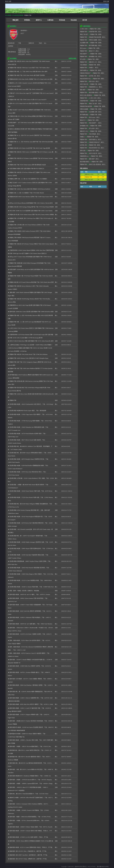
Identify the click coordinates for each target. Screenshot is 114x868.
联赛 (10, 1)
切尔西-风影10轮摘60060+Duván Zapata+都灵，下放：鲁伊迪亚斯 (28, 411)
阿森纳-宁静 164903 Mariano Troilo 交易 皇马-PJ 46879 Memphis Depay (29, 358)
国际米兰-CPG (93, 62)
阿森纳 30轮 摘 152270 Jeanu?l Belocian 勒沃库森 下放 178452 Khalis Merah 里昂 (32, 282)
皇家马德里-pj (84, 70)
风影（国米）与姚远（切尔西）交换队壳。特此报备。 (25, 591)
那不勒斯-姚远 (93, 45)
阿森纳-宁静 (13, 400)
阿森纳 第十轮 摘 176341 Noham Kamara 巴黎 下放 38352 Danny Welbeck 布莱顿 (32, 215)
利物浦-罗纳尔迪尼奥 (95, 37)
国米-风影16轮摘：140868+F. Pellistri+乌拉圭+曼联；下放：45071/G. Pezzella (31, 827)
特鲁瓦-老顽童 (93, 40)
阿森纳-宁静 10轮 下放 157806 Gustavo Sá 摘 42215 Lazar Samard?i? (28, 100)
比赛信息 (50, 20)
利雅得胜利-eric (93, 87)
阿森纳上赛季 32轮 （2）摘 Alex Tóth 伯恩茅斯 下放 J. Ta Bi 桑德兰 (28, 179)
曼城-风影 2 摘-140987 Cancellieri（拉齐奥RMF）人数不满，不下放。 (29, 855)
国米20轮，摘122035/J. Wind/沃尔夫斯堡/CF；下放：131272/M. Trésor (29, 794)
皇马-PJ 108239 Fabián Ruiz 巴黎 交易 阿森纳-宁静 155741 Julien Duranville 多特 (32, 341)
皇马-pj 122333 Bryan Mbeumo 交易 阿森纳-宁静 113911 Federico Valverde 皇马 (31, 203)
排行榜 (85, 20)
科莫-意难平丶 (84, 54)
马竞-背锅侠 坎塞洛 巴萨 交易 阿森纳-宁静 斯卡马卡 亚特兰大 (27, 169)
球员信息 (62, 20)
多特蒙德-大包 (93, 57)
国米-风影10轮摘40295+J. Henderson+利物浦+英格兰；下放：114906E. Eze (30, 776)
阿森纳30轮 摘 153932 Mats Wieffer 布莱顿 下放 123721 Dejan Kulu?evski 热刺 (31, 79)
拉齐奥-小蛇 (93, 76)
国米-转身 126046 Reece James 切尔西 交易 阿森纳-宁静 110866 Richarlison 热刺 (32, 312)
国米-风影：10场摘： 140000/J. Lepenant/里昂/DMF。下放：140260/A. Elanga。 (32, 783)
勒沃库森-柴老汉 (94, 92)
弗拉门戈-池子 (84, 34)
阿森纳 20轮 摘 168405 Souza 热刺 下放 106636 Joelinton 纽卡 (26, 89)
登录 (105, 1)
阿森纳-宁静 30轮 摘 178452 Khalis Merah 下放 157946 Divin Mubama (29, 354)
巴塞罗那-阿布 (93, 32)
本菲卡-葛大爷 (84, 84)
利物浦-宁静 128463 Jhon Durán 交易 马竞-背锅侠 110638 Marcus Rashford (30, 189)
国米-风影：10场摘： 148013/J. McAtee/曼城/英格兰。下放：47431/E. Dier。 (31, 746)
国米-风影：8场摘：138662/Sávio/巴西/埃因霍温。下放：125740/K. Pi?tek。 (31, 817)
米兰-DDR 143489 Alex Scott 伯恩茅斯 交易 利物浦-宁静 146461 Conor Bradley (31, 211)
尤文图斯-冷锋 (84, 43)
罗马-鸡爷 (83, 59)
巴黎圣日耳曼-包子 (85, 73)
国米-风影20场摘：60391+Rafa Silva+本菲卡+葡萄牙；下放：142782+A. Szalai (31, 704)
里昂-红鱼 (92, 81)
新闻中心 (39, 20)
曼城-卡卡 (92, 51)
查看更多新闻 (72, 58)
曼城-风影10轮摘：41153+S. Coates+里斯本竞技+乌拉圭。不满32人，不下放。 (31, 847)
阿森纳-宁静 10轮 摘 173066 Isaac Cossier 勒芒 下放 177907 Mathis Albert (29, 68)
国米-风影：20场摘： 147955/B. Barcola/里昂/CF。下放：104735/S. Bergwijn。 (31, 780)
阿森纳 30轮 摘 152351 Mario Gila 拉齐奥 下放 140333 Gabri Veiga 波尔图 (30, 148)
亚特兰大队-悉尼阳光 (86, 95)
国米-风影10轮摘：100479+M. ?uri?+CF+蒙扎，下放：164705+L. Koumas (30, 594)
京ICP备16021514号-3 (103, 867)
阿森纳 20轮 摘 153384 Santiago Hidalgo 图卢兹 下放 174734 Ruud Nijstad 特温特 (32, 207)
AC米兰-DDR (84, 29)
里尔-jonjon (83, 48)
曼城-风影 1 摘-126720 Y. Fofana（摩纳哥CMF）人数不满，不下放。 (29, 859)
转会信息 (74, 20)
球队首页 (15, 20)
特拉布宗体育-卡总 (85, 79)
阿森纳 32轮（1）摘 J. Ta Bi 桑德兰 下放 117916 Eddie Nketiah (27, 193)
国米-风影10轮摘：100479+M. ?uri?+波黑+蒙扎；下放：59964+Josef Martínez (31, 624)
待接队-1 (92, 68)
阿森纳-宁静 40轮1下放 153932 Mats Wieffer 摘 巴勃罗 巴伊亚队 (27, 75)
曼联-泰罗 (83, 90)
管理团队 (27, 20)
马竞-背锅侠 (83, 65)
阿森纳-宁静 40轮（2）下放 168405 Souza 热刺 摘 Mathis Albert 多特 (28, 72)
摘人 (56, 61)
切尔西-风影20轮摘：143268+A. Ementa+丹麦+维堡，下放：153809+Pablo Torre (32, 587)
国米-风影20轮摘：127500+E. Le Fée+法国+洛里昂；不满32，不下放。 (29, 837)
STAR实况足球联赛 (18, 15)
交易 (56, 75)
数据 (7, 1)
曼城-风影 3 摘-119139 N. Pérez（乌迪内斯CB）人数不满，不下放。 (29, 851)
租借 (56, 400)
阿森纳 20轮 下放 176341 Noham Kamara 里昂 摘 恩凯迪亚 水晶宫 (28, 165)
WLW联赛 (8, 15)
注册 (108, 1)
